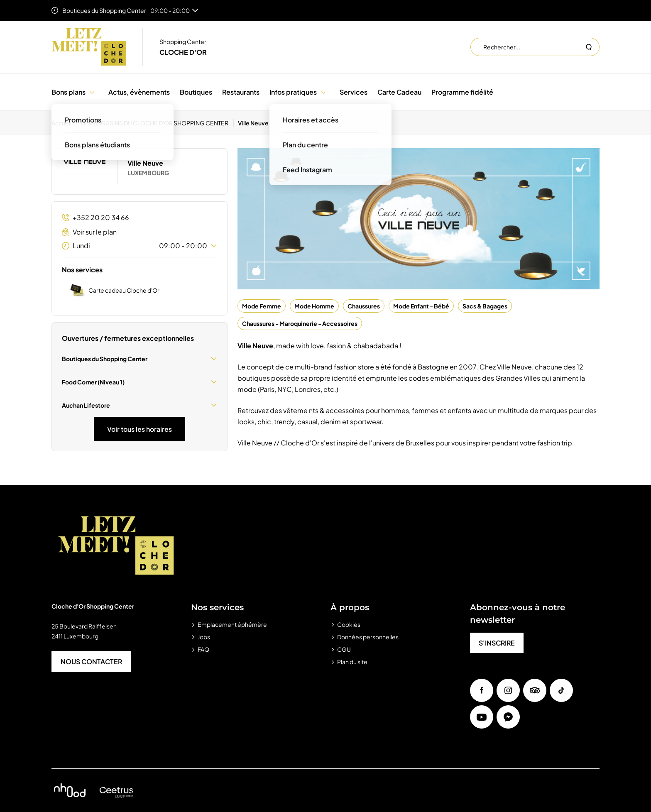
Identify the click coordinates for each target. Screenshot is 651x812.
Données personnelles (368, 637)
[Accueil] (64, 123)
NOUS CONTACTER (91, 662)
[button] (92, 92)
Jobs (204, 637)
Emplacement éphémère (232, 624)
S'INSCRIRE (497, 643)
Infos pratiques (293, 92)
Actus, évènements (139, 92)
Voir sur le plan (89, 232)
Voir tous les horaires (139, 429)
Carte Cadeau (399, 92)
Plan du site (352, 662)
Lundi (139, 246)
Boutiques (196, 92)
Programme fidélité (462, 92)
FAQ (203, 649)
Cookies (349, 624)
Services (354, 92)
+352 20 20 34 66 (95, 217)
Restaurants (241, 92)
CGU (344, 649)
